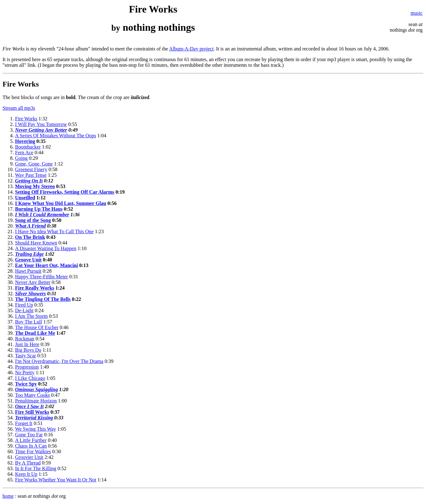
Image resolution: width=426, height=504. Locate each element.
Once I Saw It (29, 406)
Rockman (25, 339)
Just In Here (27, 344)
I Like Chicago (30, 378)
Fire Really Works (35, 288)
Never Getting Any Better (41, 130)
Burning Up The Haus (39, 209)
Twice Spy (26, 384)
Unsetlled (25, 198)
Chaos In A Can (31, 446)
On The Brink (30, 237)
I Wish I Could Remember (42, 215)
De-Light (24, 310)
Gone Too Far (29, 435)
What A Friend (30, 226)
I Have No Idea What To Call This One (54, 231)
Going (21, 158)
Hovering (25, 141)
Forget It (24, 423)
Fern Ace (24, 152)
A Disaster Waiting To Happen (46, 248)
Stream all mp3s (19, 108)
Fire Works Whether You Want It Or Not (56, 480)
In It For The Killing (36, 468)
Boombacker (28, 147)
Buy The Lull (29, 322)
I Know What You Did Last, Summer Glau (61, 203)
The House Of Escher (37, 327)
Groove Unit (28, 260)
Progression (27, 367)
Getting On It (29, 181)
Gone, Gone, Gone (34, 164)
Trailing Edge (29, 254)
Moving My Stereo (35, 186)
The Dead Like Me (35, 333)
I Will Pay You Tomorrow (41, 124)
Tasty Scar (26, 356)
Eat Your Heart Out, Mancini (46, 265)
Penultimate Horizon (36, 401)
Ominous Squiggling (37, 389)
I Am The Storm (31, 316)
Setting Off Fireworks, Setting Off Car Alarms (65, 192)
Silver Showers (30, 294)
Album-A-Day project (191, 49)
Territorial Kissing (34, 418)
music (417, 13)
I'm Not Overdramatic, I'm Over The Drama (59, 361)
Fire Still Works (32, 412)
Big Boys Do (28, 350)
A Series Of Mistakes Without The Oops (56, 136)
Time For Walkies (33, 451)
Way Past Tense (31, 175)
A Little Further (31, 440)
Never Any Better (33, 282)
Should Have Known (36, 243)
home (8, 496)
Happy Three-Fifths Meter (42, 277)
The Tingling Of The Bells (43, 299)
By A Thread (28, 463)
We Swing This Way (36, 429)
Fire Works (26, 119)
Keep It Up (26, 474)
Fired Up (24, 305)
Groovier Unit (29, 457)
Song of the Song (33, 220)
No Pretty (25, 373)
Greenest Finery (31, 169)
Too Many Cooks (32, 395)
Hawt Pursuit (28, 271)
